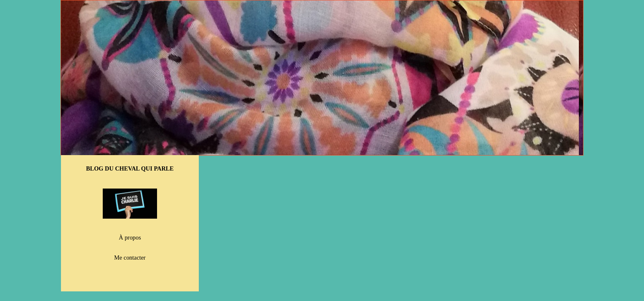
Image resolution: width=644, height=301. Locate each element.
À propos (130, 237)
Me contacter (130, 258)
